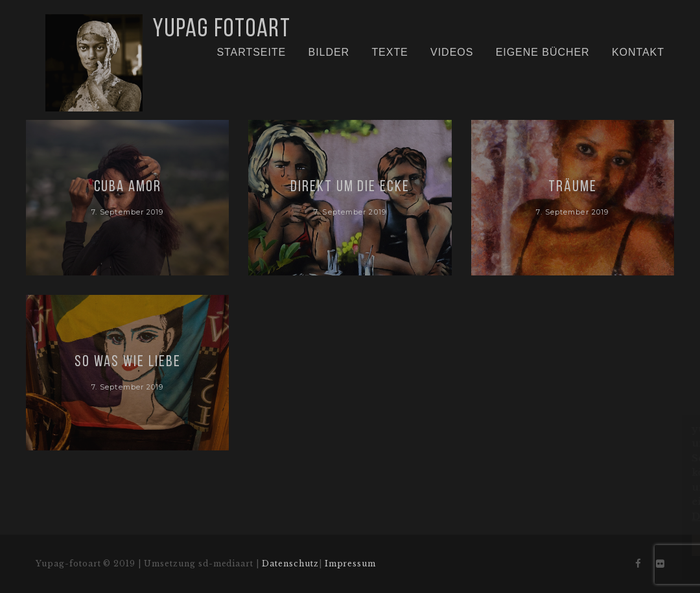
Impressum (351, 564)
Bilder (329, 52)
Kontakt (638, 52)
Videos (452, 52)
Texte (390, 52)
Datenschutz (290, 564)
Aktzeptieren (591, 545)
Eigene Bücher (543, 52)
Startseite (251, 52)
